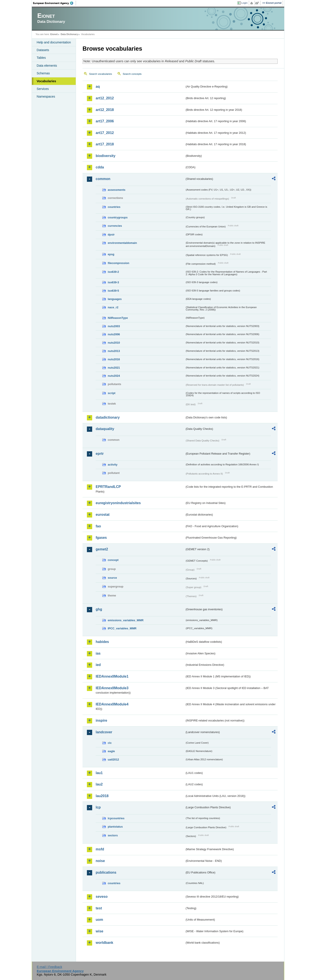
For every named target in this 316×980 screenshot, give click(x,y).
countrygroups (118, 217)
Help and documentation (54, 42)
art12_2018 (105, 110)
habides (102, 642)
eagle (111, 751)
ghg (99, 609)
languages (115, 299)
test (99, 908)
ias (98, 653)
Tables (41, 58)
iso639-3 (113, 282)
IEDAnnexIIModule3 (112, 688)
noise (100, 861)
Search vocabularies (101, 74)
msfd (100, 849)
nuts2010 (114, 343)
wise (100, 931)
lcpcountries (116, 818)
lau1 (99, 773)
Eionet (54, 34)
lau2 (99, 784)
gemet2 (102, 549)
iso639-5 (113, 291)
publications (106, 872)
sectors (113, 835)
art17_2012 (105, 133)
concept (113, 560)
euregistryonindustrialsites (118, 503)
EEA (55, 3)
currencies (115, 226)
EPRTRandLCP (108, 487)
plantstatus (115, 827)
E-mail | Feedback (49, 967)
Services (43, 89)
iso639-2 (113, 272)
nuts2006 (114, 334)
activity (113, 465)
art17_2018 (105, 144)
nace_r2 (113, 307)
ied (98, 665)
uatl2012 (113, 760)
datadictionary (108, 417)
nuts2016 (114, 359)
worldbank (104, 943)
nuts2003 (114, 326)
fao (98, 526)
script (112, 393)
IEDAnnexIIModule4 (112, 704)
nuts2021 (114, 368)
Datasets (43, 50)
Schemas (43, 73)
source (112, 578)
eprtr (100, 454)
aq (98, 87)
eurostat (103, 515)
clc (110, 743)
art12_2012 (105, 98)
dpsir (111, 235)
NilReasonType (118, 318)
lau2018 (102, 796)
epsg (111, 254)
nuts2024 (114, 376)
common (103, 179)
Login (244, 3)
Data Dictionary (69, 34)
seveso (102, 897)
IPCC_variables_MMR (122, 628)
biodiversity (106, 156)
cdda (100, 167)
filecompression (118, 263)
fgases (101, 538)
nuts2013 (114, 351)
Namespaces (46, 96)
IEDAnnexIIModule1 (112, 676)
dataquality (105, 429)
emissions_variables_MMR (126, 620)
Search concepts (132, 74)
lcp (98, 807)
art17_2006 (105, 121)
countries (114, 207)
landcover (104, 732)
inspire (101, 720)
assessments (117, 190)
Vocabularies (46, 81)
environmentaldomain (122, 243)
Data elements (47, 66)
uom (99, 920)
